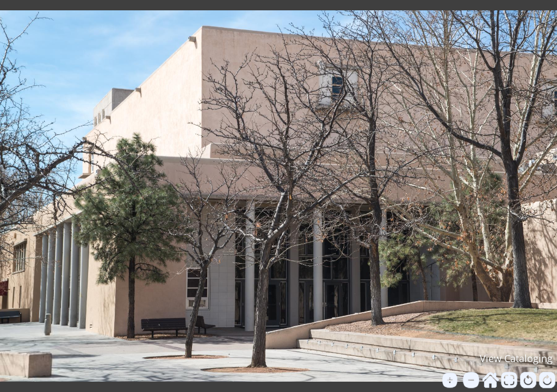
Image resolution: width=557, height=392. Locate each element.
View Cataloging (516, 358)
